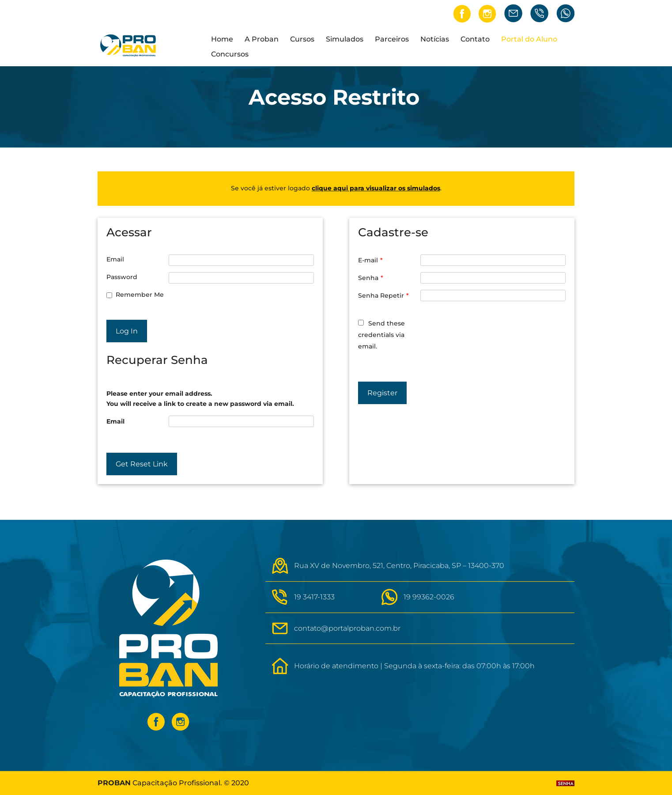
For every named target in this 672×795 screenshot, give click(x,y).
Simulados (345, 40)
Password (122, 277)
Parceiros (392, 40)
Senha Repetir (383, 295)
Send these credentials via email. (381, 335)
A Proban (262, 40)
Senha (371, 278)
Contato (475, 40)
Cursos (302, 40)
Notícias (435, 40)
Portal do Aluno (529, 40)
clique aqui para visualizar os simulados (376, 188)
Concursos (230, 55)
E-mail (370, 260)
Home (222, 40)
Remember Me (140, 295)
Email (115, 259)
